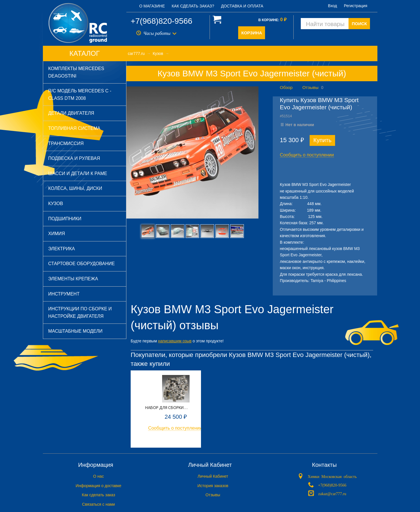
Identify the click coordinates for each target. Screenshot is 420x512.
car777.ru (136, 53)
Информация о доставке (99, 486)
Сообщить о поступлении (307, 155)
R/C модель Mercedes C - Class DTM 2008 (80, 95)
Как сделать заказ (98, 495)
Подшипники (65, 219)
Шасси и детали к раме (78, 173)
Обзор (286, 87)
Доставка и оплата (242, 6)
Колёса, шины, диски (75, 188)
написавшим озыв (175, 341)
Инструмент (64, 294)
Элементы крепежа (73, 279)
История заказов (213, 486)
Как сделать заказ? (193, 6)
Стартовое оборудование (82, 264)
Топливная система (74, 128)
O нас (98, 476)
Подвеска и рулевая (74, 158)
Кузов (56, 204)
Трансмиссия (66, 143)
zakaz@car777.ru (332, 493)
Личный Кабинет (213, 476)
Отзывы (310, 87)
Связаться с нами (98, 504)
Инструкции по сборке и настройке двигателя (80, 312)
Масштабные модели (75, 331)
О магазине (152, 6)
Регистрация (356, 6)
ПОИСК (359, 24)
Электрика (62, 249)
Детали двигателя (71, 113)
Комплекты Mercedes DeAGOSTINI (76, 72)
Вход (333, 6)
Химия (57, 234)
